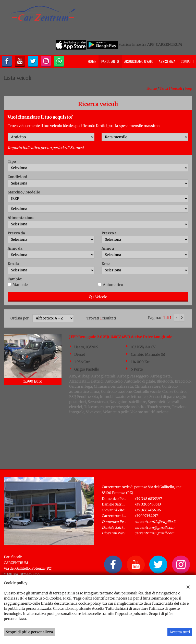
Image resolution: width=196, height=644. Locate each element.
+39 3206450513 (148, 504)
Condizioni (17, 177)
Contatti (187, 61)
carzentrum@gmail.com (154, 528)
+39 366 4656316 (148, 510)
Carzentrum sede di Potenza (130, 480)
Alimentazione (21, 218)
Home (92, 61)
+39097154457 (146, 516)
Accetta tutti (180, 632)
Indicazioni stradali (119, 539)
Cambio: (15, 279)
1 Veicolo (98, 297)
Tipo (12, 162)
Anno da (15, 248)
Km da (13, 264)
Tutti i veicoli (171, 88)
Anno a (108, 248)
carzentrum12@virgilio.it (155, 522)
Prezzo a (109, 233)
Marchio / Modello (24, 192)
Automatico (113, 285)
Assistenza (167, 61)
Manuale (20, 285)
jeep (189, 88)
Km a (106, 264)
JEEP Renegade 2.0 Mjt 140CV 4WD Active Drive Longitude (121, 337)
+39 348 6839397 (148, 499)
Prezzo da (16, 233)
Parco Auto (110, 61)
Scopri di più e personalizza (29, 632)
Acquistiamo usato (139, 61)
